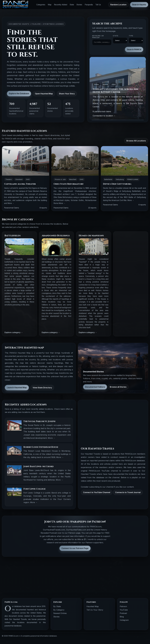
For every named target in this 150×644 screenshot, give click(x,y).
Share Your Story (67, 94)
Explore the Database (19, 93)
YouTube (124, 610)
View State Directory (42, 388)
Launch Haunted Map (17, 387)
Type (131, 36)
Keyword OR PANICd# (98, 37)
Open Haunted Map (44, 94)
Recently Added (61, 5)
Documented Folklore (95, 387)
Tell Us (98, 5)
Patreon (123, 606)
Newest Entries (60, 613)
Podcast (123, 613)
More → (11, 203)
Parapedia (89, 5)
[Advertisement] (131, 269)
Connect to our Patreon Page (75, 548)
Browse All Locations (136, 141)
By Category (59, 610)
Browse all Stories (118, 387)
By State (57, 606)
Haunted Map (93, 606)
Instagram (124, 620)
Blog (122, 617)
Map (50, 5)
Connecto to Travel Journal (128, 492)
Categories (41, 5)
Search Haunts (139, 5)
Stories (79, 5)
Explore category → (14, 332)
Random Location (118, 5)
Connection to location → (104, 116)
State (72, 5)
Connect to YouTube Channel (97, 492)
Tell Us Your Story (95, 610)
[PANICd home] (15, 5)
